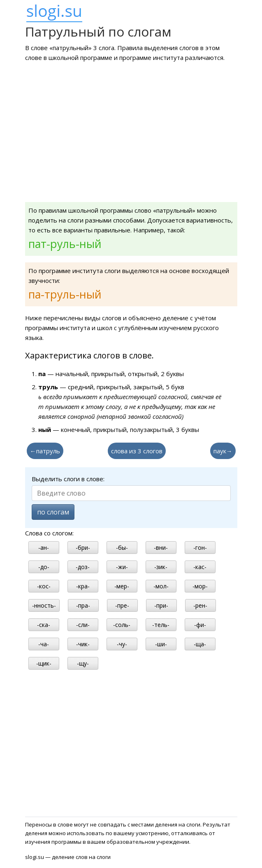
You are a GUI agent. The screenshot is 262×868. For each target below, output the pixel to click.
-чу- (122, 644)
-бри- (83, 548)
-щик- (44, 663)
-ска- (44, 625)
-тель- (161, 625)
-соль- (122, 625)
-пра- (83, 605)
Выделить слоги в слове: (68, 479)
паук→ (223, 451)
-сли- (83, 625)
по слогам (53, 512)
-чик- (83, 644)
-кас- (200, 567)
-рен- (200, 605)
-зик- (161, 567)
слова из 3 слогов (137, 451)
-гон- (200, 548)
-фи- (200, 625)
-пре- (122, 605)
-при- (161, 605)
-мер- (122, 586)
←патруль (45, 451)
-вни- (161, 548)
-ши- (161, 644)
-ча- (44, 644)
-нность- (44, 605)
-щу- (83, 663)
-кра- (83, 586)
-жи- (122, 567)
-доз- (83, 567)
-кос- (44, 586)
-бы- (122, 548)
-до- (44, 567)
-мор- (200, 586)
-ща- (200, 644)
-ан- (44, 548)
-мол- (161, 586)
